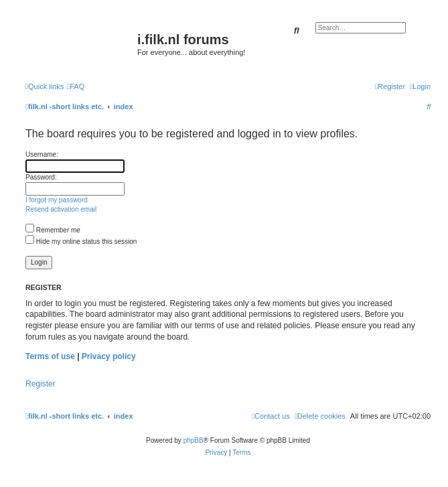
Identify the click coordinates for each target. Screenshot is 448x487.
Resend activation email (61, 209)
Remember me (53, 230)
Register (41, 384)
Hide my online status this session (81, 241)
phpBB (194, 440)
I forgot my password (57, 200)
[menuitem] (76, 86)
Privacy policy (109, 356)
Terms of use (50, 356)
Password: (41, 177)
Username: (42, 154)
